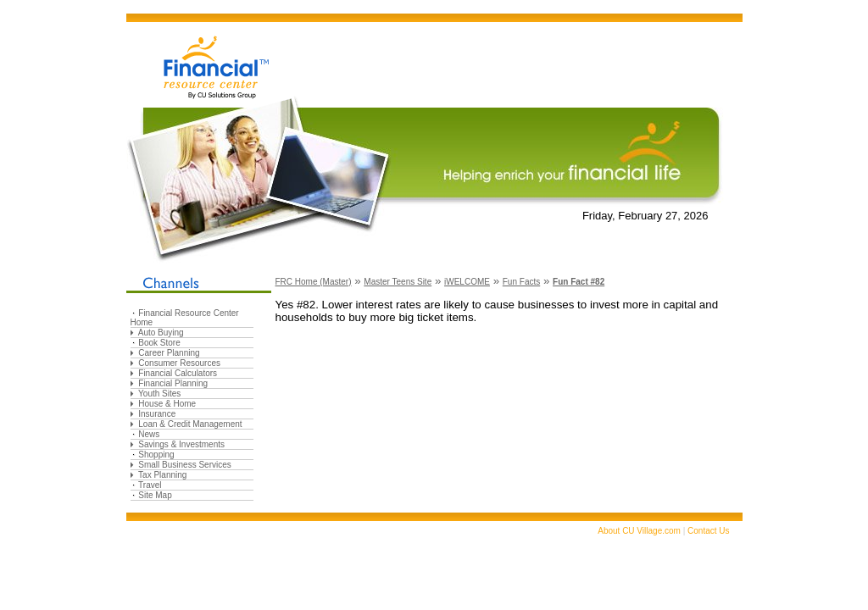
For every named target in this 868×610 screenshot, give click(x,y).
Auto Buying (161, 333)
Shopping (156, 455)
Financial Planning (173, 383)
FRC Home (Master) (314, 282)
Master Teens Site (398, 282)
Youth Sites (159, 394)
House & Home (167, 404)
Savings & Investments (181, 444)
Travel (150, 485)
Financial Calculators (178, 373)
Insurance (157, 414)
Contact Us (708, 531)
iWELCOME (467, 282)
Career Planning (169, 353)
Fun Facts (521, 282)
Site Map (155, 495)
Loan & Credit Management (190, 424)
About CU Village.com (639, 531)
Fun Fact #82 (579, 282)
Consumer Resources (179, 363)
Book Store (159, 343)
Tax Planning (162, 475)
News (149, 434)
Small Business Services (184, 465)
